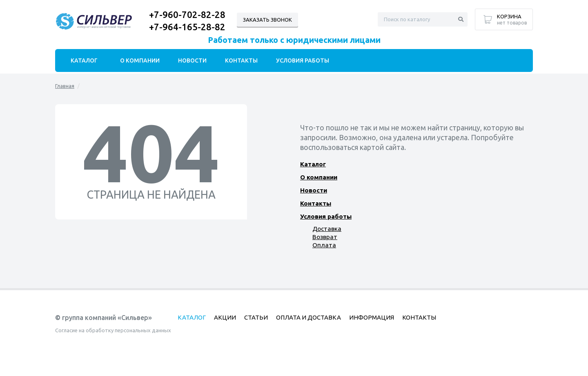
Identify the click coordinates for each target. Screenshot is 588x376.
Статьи (256, 317)
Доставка (327, 229)
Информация (372, 317)
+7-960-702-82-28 (187, 15)
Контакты (316, 203)
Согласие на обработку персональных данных (113, 330)
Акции (225, 317)
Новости (313, 190)
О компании (318, 177)
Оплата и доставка (308, 317)
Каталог (313, 164)
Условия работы (326, 216)
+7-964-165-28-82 (187, 27)
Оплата (323, 245)
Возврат (325, 237)
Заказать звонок (267, 20)
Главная (65, 86)
